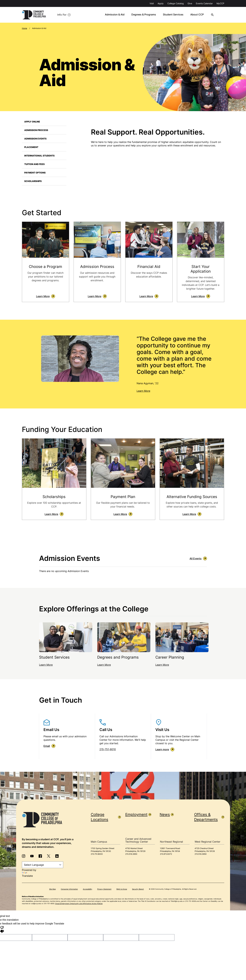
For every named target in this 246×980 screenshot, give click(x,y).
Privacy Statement (104, 889)
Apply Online (32, 122)
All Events (198, 559)
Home (25, 28)
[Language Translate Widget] (43, 865)
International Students (39, 156)
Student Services (175, 15)
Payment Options (35, 173)
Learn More (46, 297)
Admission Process (36, 130)
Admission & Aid (117, 15)
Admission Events (35, 139)
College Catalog (176, 3)
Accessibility (88, 889)
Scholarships (33, 181)
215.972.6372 (166, 854)
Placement (31, 147)
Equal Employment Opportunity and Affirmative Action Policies (79, 904)
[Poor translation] (2, 930)
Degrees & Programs (146, 15)
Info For (61, 15)
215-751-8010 (108, 750)
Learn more (165, 750)
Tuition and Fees (34, 164)
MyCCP (220, 3)
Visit (152, 3)
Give (190, 3)
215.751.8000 (97, 854)
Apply (161, 3)
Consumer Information (69, 889)
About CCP (199, 15)
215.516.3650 (131, 854)
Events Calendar (204, 3)
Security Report (138, 889)
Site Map (52, 889)
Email (49, 746)
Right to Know (122, 889)
